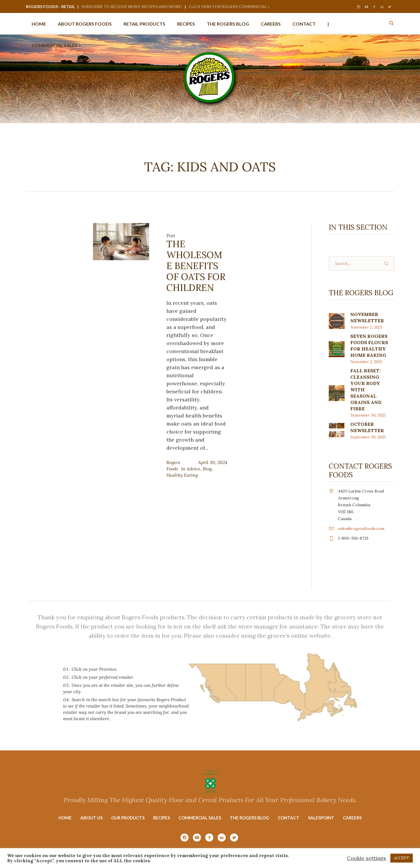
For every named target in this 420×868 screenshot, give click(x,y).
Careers (352, 818)
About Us (91, 818)
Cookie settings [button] (366, 858)
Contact (289, 818)
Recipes (161, 818)
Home (65, 818)
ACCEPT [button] (402, 858)
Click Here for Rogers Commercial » (229, 6)
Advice (193, 469)
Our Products (128, 818)
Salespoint (321, 818)
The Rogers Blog (249, 818)
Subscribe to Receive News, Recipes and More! (132, 6)
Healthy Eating (182, 475)
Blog (207, 469)
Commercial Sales (200, 818)
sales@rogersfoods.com (361, 528)
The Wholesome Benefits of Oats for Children (196, 266)
